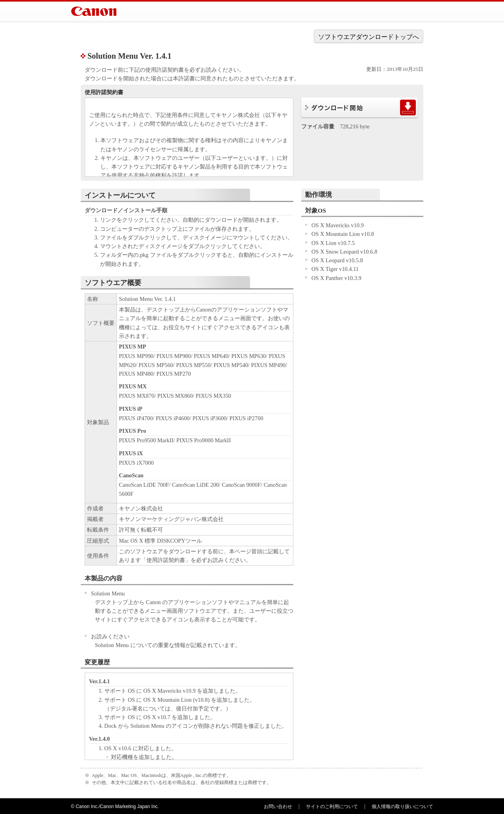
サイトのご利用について (332, 807)
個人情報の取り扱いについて (402, 807)
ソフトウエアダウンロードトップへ (369, 37)
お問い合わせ (278, 807)
